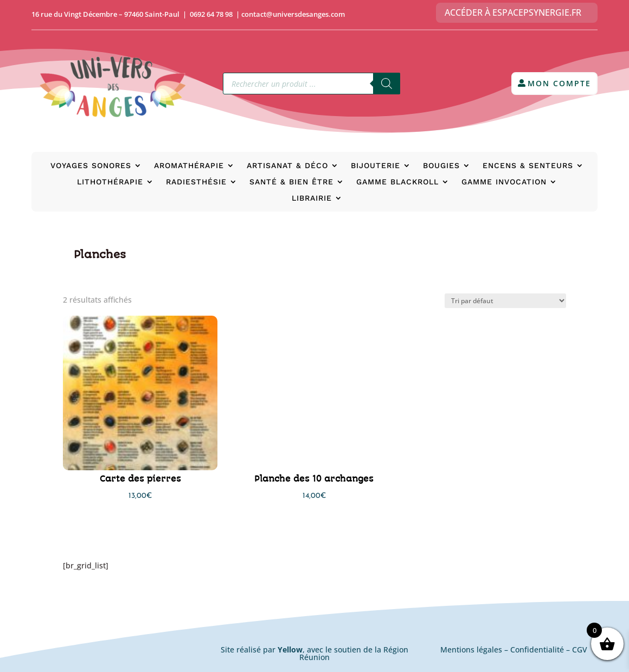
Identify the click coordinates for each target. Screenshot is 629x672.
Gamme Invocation (504, 182)
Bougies (441, 166)
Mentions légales (471, 649)
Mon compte (559, 83)
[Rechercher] (387, 84)
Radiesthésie (196, 182)
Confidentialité (537, 649)
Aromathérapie (189, 166)
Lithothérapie (110, 182)
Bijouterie (376, 166)
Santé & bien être (291, 182)
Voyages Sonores (91, 166)
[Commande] (505, 301)
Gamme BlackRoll (397, 182)
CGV (580, 649)
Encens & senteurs (528, 166)
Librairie (312, 198)
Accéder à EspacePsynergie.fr (513, 12)
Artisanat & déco (287, 166)
